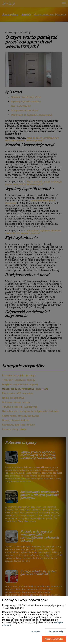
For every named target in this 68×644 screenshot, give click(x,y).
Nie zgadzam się (55, 631)
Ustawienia (35, 631)
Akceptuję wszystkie (54, 639)
